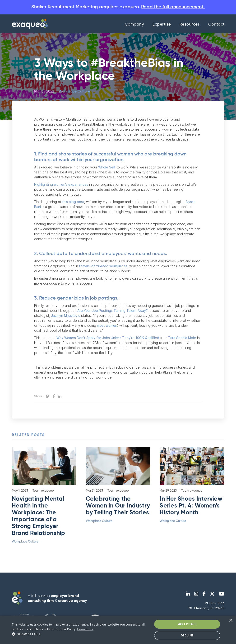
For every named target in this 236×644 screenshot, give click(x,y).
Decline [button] (187, 635)
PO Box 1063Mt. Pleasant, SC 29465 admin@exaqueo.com (206, 611)
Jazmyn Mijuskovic (65, 315)
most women (107, 325)
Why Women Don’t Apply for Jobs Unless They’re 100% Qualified (107, 338)
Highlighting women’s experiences (61, 184)
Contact (216, 24)
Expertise (162, 24)
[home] (29, 24)
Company (134, 24)
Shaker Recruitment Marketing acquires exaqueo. (118, 7)
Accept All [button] (187, 624)
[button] (80, 634)
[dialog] (118, 630)
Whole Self (107, 167)
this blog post (73, 202)
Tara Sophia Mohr (182, 338)
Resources (190, 24)
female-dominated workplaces (103, 266)
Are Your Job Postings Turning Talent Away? (112, 311)
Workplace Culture (74, 91)
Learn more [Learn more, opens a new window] (85, 629)
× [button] (231, 621)
